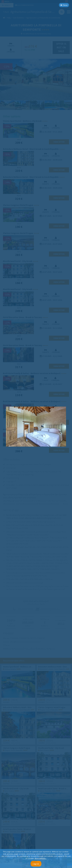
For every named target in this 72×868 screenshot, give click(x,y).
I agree (36, 864)
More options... (41, 858)
